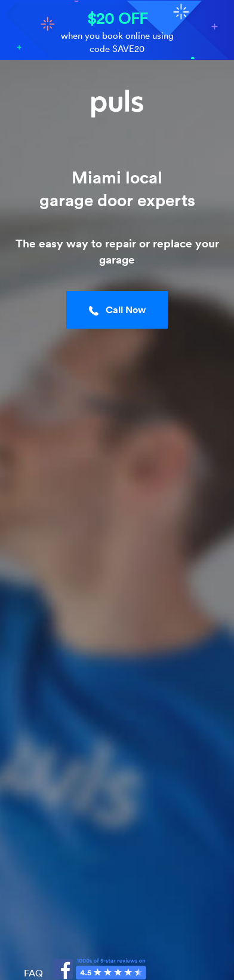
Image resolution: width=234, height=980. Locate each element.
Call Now (117, 310)
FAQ (33, 973)
